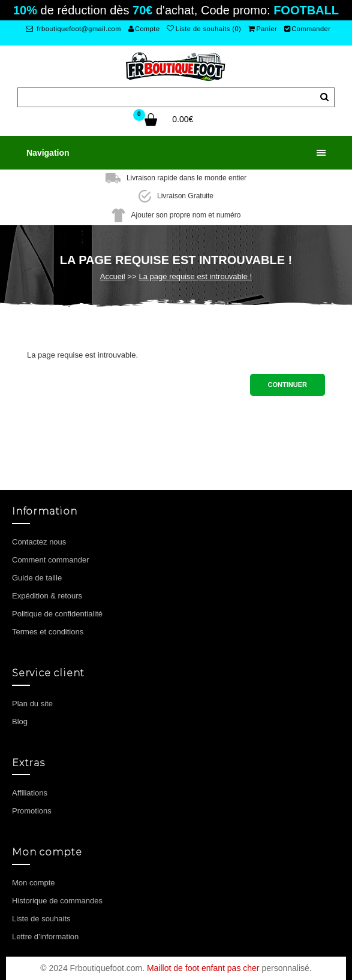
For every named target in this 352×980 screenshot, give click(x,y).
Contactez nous (39, 542)
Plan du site (32, 704)
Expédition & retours (47, 596)
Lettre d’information (45, 937)
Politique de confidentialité (57, 614)
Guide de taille (37, 578)
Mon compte (34, 883)
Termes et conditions (48, 632)
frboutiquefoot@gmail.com (73, 29)
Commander (308, 29)
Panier (263, 29)
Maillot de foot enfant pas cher (203, 968)
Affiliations (30, 793)
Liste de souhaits (41, 919)
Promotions (32, 811)
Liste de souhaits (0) (204, 29)
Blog (20, 722)
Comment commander (51, 560)
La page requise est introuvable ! (196, 276)
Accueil (113, 276)
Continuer (288, 385)
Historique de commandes (57, 901)
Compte (144, 29)
